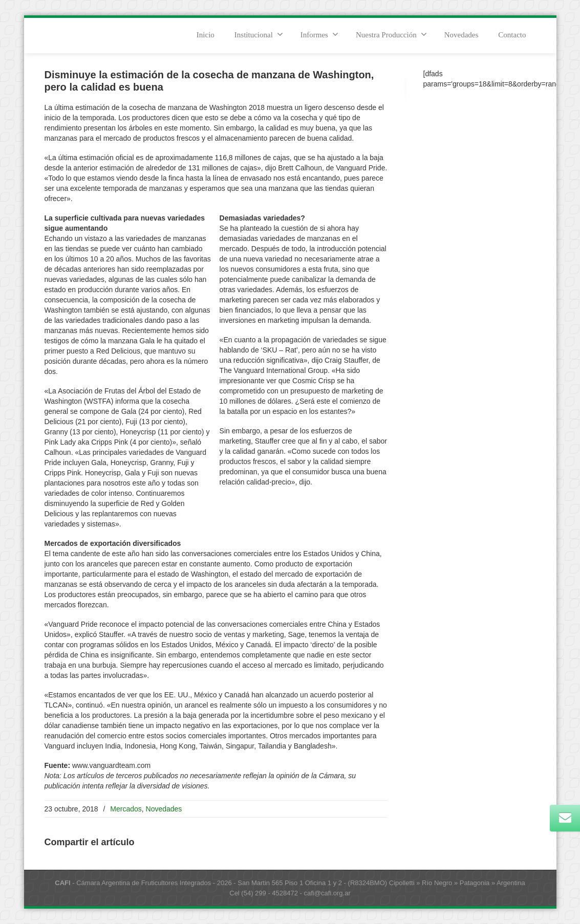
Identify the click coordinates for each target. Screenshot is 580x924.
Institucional (259, 34)
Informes (319, 34)
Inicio (206, 35)
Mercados (126, 809)
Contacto (512, 35)
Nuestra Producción (391, 34)
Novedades (461, 35)
